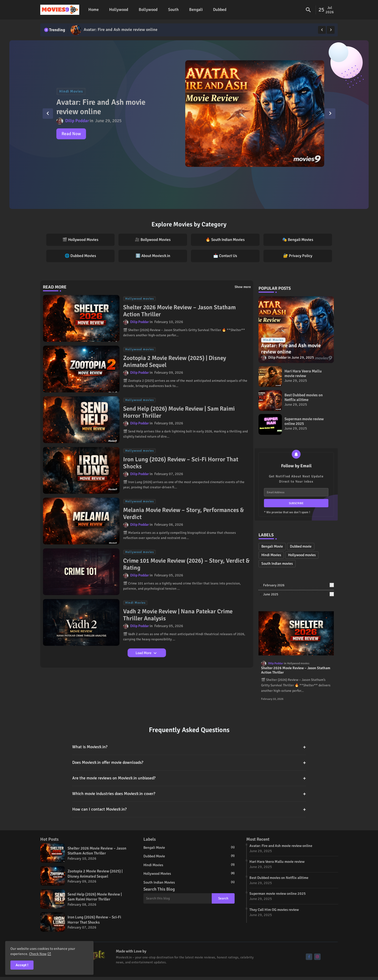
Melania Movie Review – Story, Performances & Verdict (184, 514)
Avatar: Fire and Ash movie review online (121, 30)
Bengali (196, 10)
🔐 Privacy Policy (298, 256)
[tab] (94, 10)
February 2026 (299, 585)
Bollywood (148, 10)
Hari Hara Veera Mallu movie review (303, 373)
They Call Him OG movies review (274, 910)
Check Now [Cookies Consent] (38, 954)
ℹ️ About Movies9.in (153, 256)
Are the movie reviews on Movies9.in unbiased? (189, 778)
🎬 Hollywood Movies (80, 240)
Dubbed (220, 10)
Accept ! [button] (22, 965)
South (173, 10)
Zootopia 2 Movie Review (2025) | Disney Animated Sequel (175, 362)
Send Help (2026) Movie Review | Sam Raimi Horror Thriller (179, 412)
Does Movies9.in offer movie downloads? (189, 763)
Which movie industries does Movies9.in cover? (189, 794)
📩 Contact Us (225, 256)
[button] (308, 10)
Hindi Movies (271, 555)
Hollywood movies (302, 555)
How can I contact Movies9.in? (189, 809)
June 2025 (299, 594)
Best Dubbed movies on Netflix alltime (304, 397)
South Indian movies (277, 564)
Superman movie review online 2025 (304, 421)
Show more (243, 287)
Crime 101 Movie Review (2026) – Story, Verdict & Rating (186, 564)
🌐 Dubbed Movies (80, 256)
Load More (144, 653)
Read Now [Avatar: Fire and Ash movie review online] (71, 134)
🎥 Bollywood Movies (153, 240)
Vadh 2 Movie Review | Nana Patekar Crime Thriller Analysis (178, 615)
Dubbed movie (301, 546)
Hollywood (119, 10)
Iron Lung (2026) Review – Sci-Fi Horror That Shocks (181, 463)
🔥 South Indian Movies (225, 240)
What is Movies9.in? (189, 747)
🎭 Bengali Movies (298, 240)
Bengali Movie (272, 546)
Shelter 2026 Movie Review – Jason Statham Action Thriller (179, 311)
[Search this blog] (178, 898)
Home (94, 10)
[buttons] (309, 957)
